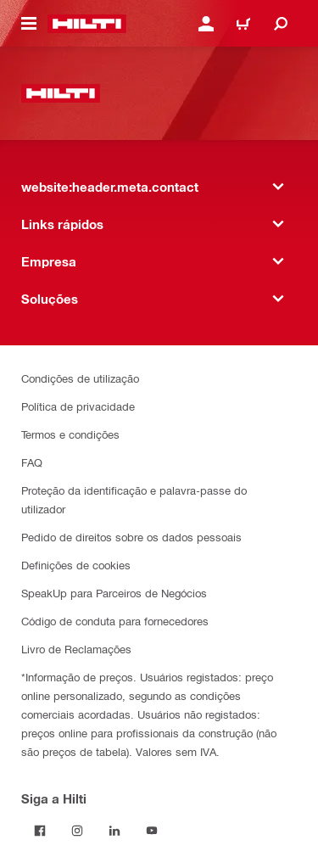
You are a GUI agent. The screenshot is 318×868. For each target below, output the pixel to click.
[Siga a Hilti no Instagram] (77, 831)
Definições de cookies (76, 565)
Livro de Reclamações (76, 649)
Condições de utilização (80, 378)
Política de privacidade (78, 406)
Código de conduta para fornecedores (115, 621)
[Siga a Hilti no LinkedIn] (114, 831)
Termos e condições (70, 434)
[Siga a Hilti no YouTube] (152, 831)
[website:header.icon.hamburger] (29, 24)
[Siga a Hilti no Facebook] (40, 831)
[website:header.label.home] (87, 24)
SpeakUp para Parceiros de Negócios (114, 593)
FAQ (32, 462)
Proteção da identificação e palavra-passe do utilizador (134, 499)
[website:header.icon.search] (281, 24)
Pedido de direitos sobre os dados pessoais (131, 537)
